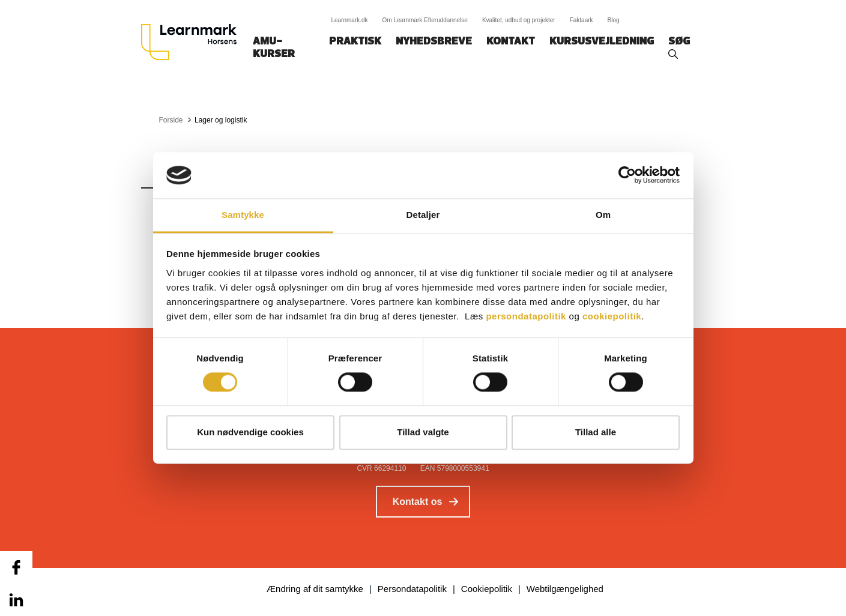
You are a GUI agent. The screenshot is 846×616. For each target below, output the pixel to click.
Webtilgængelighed (565, 589)
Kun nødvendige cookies (250, 432)
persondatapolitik (526, 316)
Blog (614, 20)
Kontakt (511, 42)
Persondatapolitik (412, 589)
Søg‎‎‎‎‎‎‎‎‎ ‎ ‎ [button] (681, 42)
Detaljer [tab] (423, 215)
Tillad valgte (423, 432)
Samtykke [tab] (243, 215)
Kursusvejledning (602, 42)
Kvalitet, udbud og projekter (519, 20)
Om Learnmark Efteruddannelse (425, 20)
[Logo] (193, 42)
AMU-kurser (274, 48)
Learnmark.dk (349, 20)
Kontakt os (418, 502)
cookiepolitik (612, 316)
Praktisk (355, 42)
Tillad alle (596, 432)
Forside (171, 120)
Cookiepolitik (487, 589)
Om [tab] (603, 215)
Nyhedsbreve (434, 42)
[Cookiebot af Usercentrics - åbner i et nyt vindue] (627, 175)
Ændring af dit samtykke (315, 589)
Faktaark (582, 20)
